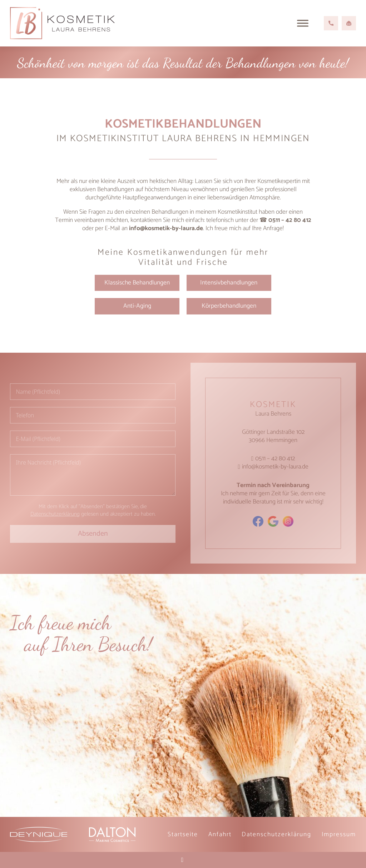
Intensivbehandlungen (229, 283)
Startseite (183, 834)
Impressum (339, 834)
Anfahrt (220, 834)
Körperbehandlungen (229, 306)
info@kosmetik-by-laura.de (166, 228)
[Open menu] (303, 23)
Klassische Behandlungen (137, 283)
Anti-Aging (137, 306)
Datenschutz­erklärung (276, 834)
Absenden (93, 534)
